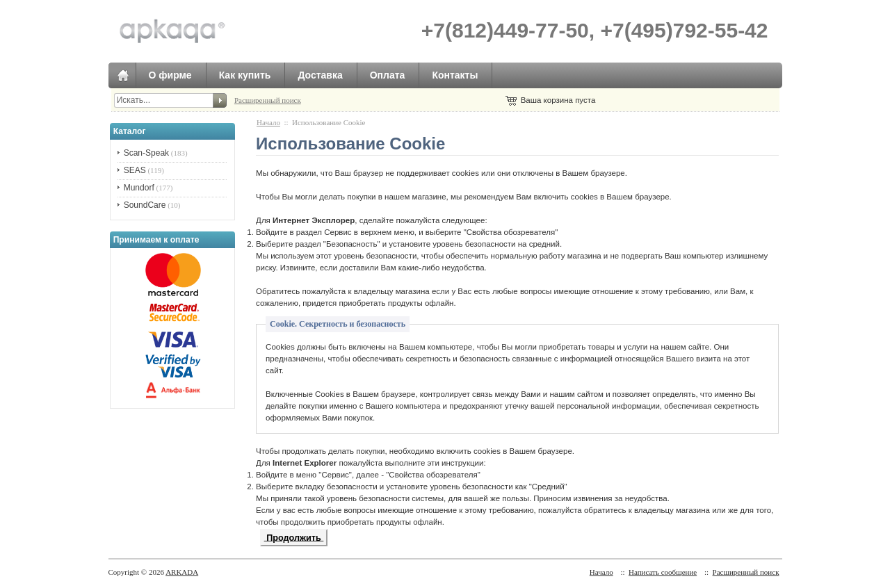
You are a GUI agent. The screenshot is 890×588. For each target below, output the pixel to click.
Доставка (320, 75)
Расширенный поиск (268, 100)
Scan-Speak (146, 153)
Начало (268, 122)
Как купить (245, 75)
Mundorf (139, 188)
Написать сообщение (663, 572)
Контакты (455, 75)
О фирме (170, 75)
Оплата (388, 75)
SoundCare (145, 205)
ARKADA (182, 572)
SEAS (135, 170)
